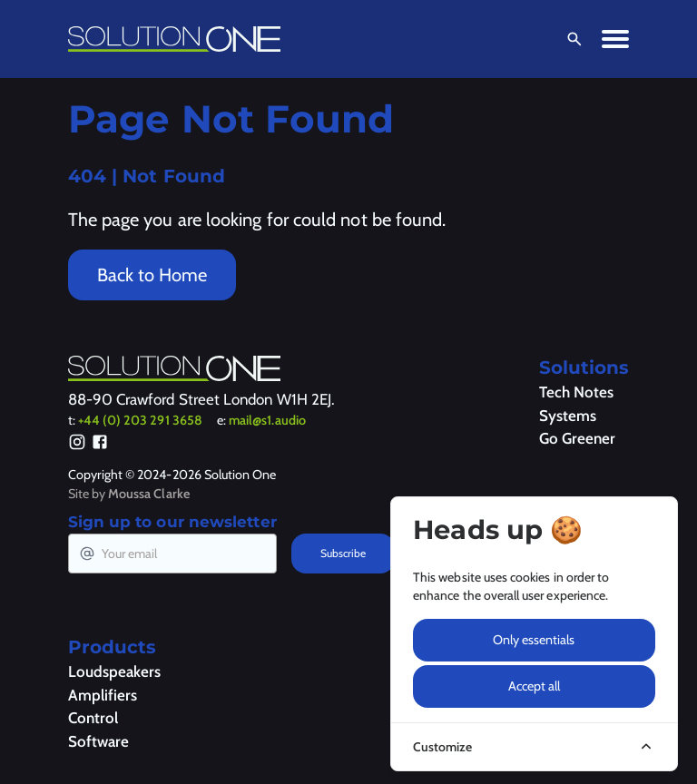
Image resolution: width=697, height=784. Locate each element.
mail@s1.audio (267, 420)
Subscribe (343, 553)
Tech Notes (576, 392)
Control (93, 718)
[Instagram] (77, 445)
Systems (568, 416)
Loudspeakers (114, 671)
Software (98, 741)
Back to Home (152, 275)
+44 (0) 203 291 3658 (140, 420)
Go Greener (577, 438)
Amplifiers (103, 695)
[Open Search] (571, 39)
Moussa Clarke (149, 494)
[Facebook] (100, 445)
